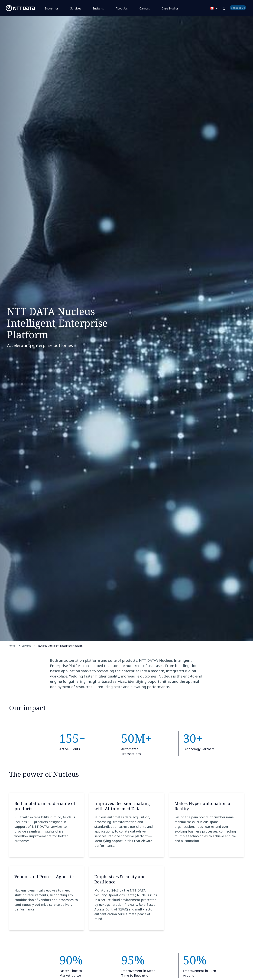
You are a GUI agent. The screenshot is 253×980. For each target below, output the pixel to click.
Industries (52, 8)
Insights (98, 8)
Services (76, 8)
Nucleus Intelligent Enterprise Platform (60, 645)
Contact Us (238, 10)
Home (12, 646)
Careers (145, 8)
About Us (122, 8)
